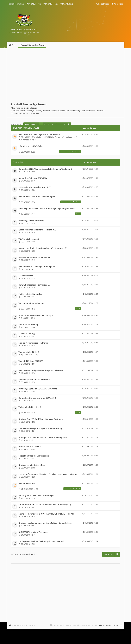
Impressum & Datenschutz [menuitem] (64, 625)
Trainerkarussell (26, 276)
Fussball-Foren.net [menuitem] (16, 4)
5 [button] (56, 124)
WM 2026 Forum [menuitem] (34, 4)
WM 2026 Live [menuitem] (67, 4)
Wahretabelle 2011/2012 (30, 407)
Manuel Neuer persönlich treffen (33, 343)
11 (76, 152)
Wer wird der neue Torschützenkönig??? (37, 197)
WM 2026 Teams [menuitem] (51, 4)
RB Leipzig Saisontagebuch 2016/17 (34, 187)
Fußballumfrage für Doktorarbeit (33, 456)
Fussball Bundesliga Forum (33, 45)
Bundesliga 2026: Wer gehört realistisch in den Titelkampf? (45, 169)
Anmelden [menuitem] (119, 4)
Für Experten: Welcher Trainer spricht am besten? (41, 541)
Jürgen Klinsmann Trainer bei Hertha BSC (37, 230)
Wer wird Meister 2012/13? (31, 361)
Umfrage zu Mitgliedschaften (32, 465)
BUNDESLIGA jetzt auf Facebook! (33, 532)
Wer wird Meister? (27, 484)
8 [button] (65, 124)
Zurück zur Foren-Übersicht (26, 554)
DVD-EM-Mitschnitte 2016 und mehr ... (36, 257)
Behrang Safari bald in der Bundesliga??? (37, 496)
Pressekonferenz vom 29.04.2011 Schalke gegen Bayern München (48, 474)
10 (72, 152)
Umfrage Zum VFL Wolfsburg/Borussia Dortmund (41, 419)
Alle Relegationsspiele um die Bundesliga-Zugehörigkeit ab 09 (46, 209)
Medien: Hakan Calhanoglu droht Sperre (37, 267)
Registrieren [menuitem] (104, 4)
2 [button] (45, 124)
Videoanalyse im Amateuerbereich (34, 380)
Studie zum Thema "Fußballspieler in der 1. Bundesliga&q (45, 505)
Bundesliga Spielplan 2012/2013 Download (38, 389)
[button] (69, 124)
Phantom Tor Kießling (28, 325)
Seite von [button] (30, 124)
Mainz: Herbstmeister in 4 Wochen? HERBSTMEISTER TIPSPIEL (46, 514)
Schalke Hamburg (26, 334)
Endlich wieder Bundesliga (30, 294)
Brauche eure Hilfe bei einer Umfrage (35, 315)
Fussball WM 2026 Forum (23, 625)
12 (79, 152)
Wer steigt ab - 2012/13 (29, 352)
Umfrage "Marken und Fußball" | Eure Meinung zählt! (43, 438)
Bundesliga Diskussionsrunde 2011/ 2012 (37, 398)
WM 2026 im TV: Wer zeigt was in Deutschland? (40, 135)
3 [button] (49, 124)
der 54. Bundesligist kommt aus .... (34, 285)
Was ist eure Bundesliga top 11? (33, 303)
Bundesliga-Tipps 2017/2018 (31, 221)
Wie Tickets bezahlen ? (29, 239)
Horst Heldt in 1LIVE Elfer (30, 447)
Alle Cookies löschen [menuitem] (88, 625)
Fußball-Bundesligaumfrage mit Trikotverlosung (40, 428)
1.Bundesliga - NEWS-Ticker (31, 146)
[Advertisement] (65, 73)
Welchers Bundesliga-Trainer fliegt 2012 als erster (41, 370)
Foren (14, 45)
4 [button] (53, 124)
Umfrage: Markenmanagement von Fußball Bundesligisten (45, 523)
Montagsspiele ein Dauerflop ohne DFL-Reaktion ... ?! (42, 248)
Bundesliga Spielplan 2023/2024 (33, 178)
